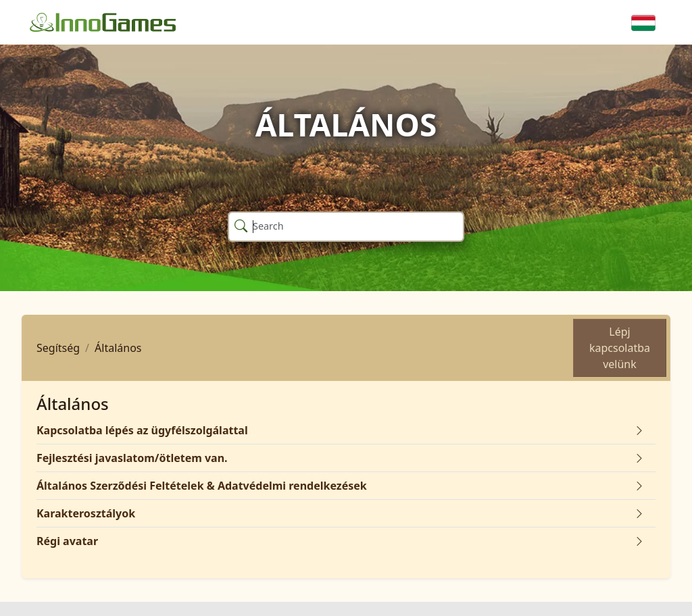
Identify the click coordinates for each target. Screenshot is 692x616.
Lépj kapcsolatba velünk (620, 348)
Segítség (58, 348)
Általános (118, 348)
